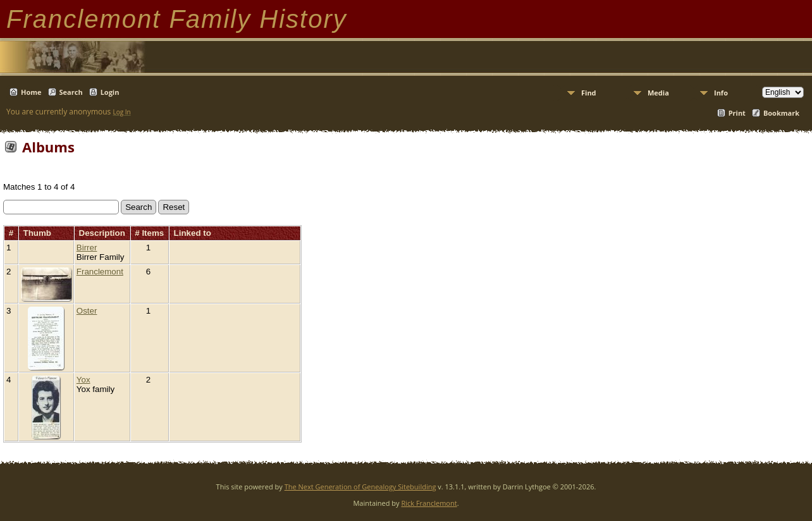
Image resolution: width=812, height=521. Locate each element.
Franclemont (100, 272)
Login (110, 92)
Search (71, 92)
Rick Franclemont (429, 503)
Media (658, 93)
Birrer (87, 248)
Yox (83, 380)
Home (31, 92)
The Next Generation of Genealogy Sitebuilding (360, 487)
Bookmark (781, 113)
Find (589, 93)
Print (737, 113)
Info (721, 93)
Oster (87, 311)
